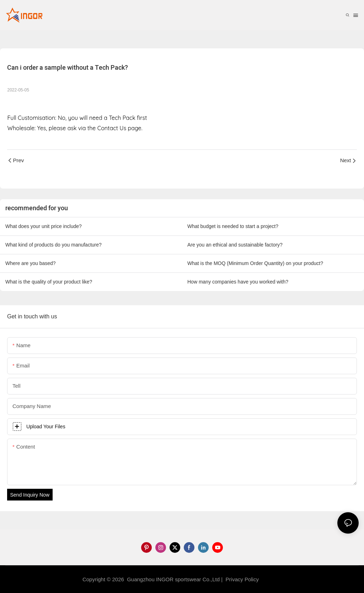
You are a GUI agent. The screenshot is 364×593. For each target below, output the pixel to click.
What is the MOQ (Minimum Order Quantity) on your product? (255, 263)
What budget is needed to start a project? (233, 226)
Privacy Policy (242, 579)
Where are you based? (31, 263)
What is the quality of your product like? (49, 282)
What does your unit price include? (44, 226)
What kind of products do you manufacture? (53, 245)
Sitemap (272, 579)
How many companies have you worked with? (238, 282)
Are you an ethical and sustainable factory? (235, 245)
